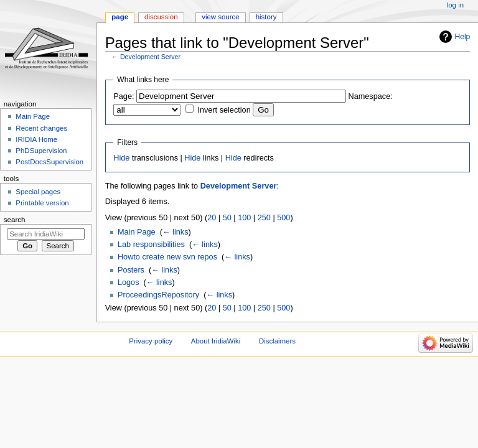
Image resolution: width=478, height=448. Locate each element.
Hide (121, 158)
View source (220, 17)
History (266, 17)
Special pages (38, 192)
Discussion (161, 17)
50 (227, 218)
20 (212, 218)
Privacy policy (151, 341)
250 (264, 218)
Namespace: (371, 96)
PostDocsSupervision (49, 162)
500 (284, 218)
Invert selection (224, 110)
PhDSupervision (41, 151)
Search (15, 220)
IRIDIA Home (36, 139)
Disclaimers (277, 341)
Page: (124, 96)
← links (176, 232)
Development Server (150, 57)
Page (120, 17)
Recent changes (41, 128)
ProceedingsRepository (158, 295)
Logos (129, 282)
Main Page (137, 232)
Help (463, 37)
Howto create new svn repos (167, 257)
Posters (131, 270)
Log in (455, 5)
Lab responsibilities (151, 245)
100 (244, 218)
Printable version (42, 203)
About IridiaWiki (216, 341)
